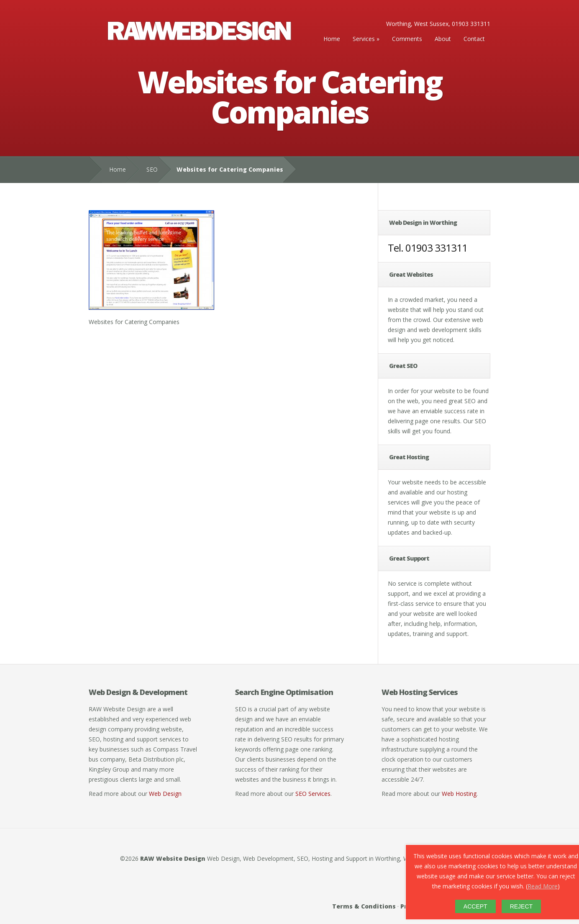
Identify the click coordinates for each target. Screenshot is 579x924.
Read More (543, 886)
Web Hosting (459, 794)
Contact (474, 39)
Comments (407, 39)
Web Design (165, 794)
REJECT (521, 906)
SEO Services (313, 794)
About (443, 39)
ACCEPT (475, 906)
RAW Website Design (173, 858)
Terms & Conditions (364, 906)
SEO (152, 169)
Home (332, 39)
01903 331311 (436, 248)
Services (364, 39)
